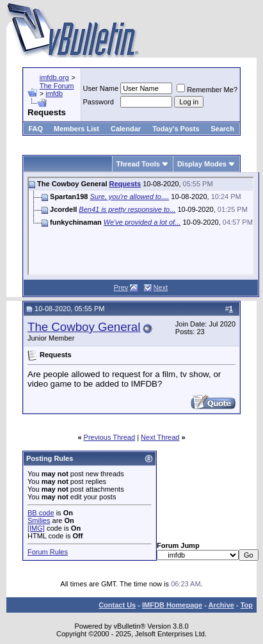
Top (247, 605)
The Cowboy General (84, 327)
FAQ (36, 129)
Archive (221, 605)
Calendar (126, 129)
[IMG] (36, 528)
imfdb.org (54, 77)
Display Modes (202, 164)
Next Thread (160, 437)
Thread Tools (138, 164)
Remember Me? (207, 90)
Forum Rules (48, 552)
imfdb (54, 93)
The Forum (57, 86)
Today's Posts (176, 129)
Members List (76, 129)
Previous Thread (110, 437)
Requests (125, 184)
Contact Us (117, 605)
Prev (121, 287)
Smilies (39, 520)
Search (222, 129)
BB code (41, 513)
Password (99, 102)
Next (161, 287)
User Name (101, 88)
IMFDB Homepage (172, 605)
